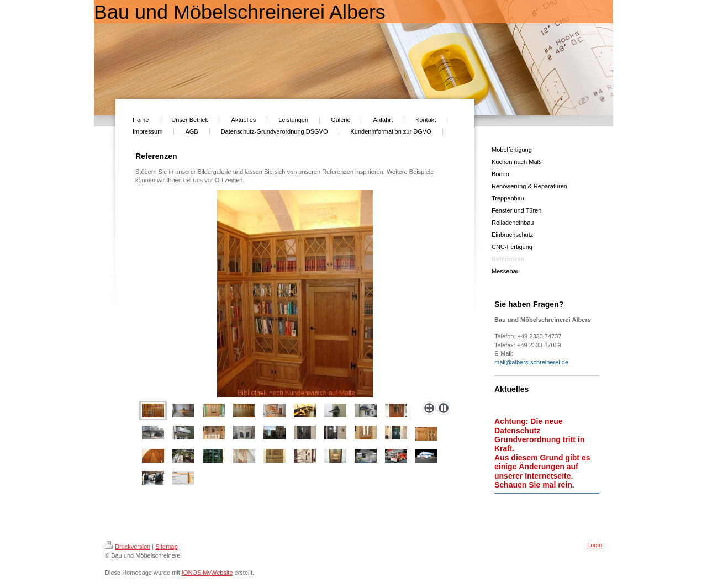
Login (595, 545)
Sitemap (166, 547)
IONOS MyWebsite (207, 573)
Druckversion (128, 547)
